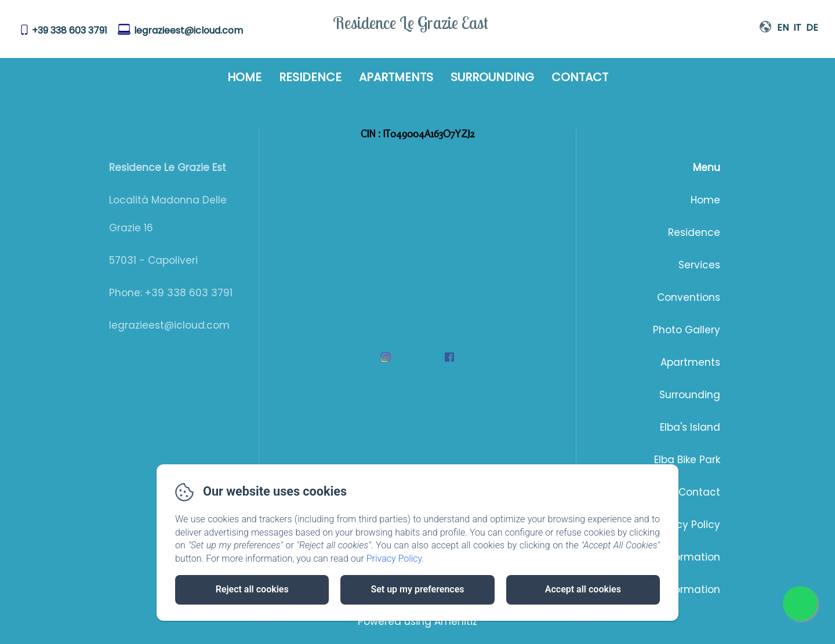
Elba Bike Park (687, 460)
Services (699, 265)
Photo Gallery (687, 330)
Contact (580, 77)
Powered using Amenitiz (418, 621)
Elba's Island (690, 427)
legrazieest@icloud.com (188, 30)
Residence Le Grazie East (411, 23)
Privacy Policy (686, 525)
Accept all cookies (583, 589)
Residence (310, 77)
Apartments (396, 77)
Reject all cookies (252, 589)
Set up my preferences (417, 589)
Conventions (689, 297)
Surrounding (492, 77)
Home (244, 77)
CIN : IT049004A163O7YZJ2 (418, 134)
